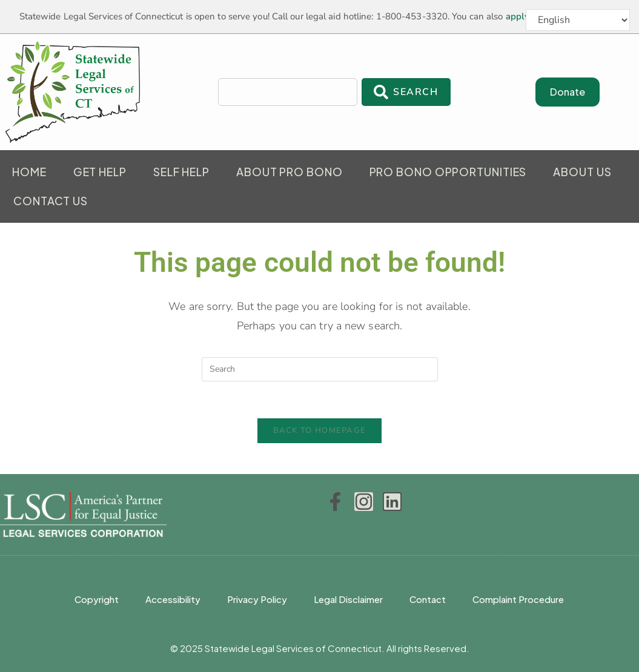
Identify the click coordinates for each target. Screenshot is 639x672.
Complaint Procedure (518, 599)
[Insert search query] (320, 369)
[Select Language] (578, 20)
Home (29, 172)
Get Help (100, 172)
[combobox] (288, 92)
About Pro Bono (290, 172)
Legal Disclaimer (348, 599)
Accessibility (173, 599)
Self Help (181, 172)
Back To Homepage (320, 430)
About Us (582, 172)
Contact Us (51, 201)
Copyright (97, 599)
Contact (428, 599)
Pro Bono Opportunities (448, 172)
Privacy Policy (257, 599)
